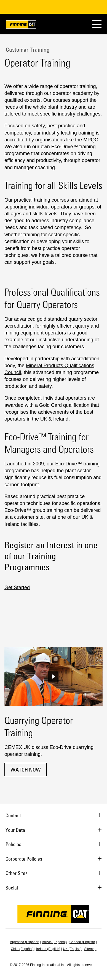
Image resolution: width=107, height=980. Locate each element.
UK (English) (72, 949)
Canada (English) (82, 942)
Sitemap (90, 949)
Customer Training (27, 50)
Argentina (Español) (25, 942)
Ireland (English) (48, 949)
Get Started (17, 588)
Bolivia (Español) (54, 942)
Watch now (26, 769)
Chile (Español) (22, 949)
